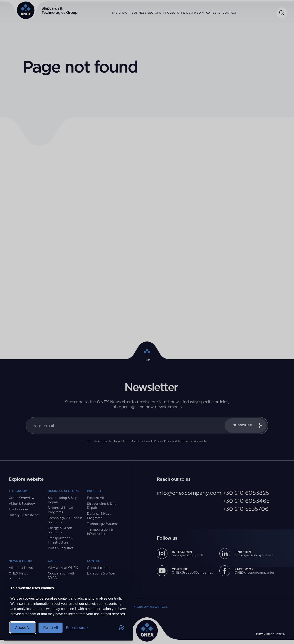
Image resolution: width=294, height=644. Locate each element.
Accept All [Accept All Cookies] (23, 628)
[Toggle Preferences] (77, 628)
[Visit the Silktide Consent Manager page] (121, 628)
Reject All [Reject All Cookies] (51, 628)
